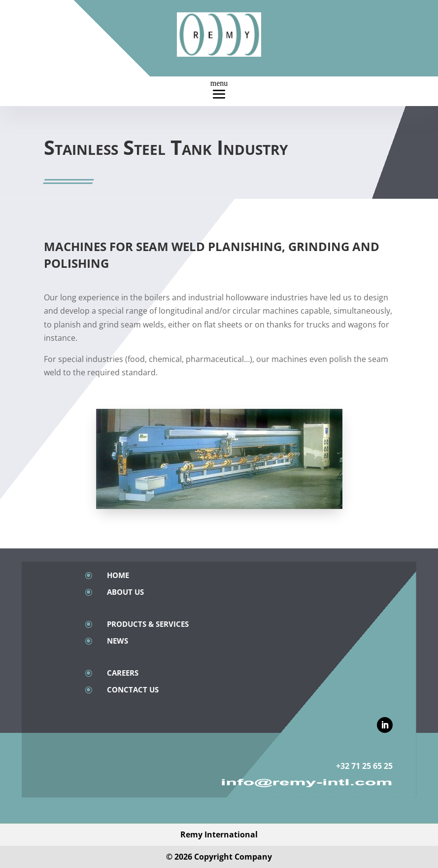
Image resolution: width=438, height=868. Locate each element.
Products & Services (148, 624)
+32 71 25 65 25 (364, 766)
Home (118, 575)
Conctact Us (133, 689)
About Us (125, 592)
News (118, 641)
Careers (123, 673)
